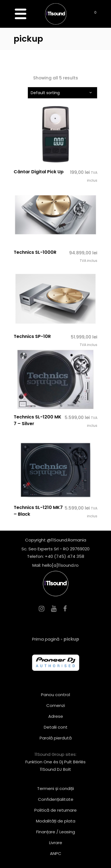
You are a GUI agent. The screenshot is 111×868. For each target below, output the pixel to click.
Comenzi (56, 705)
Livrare (56, 843)
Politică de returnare (55, 810)
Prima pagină (46, 639)
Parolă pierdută (56, 738)
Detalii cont (56, 727)
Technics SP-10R (32, 336)
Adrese (56, 716)
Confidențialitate (56, 799)
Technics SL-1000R (35, 252)
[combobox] (62, 93)
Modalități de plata (56, 821)
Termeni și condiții (55, 788)
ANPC (56, 853)
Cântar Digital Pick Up (39, 172)
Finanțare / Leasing (56, 832)
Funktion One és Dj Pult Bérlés (55, 762)
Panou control (55, 695)
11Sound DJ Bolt (55, 769)
